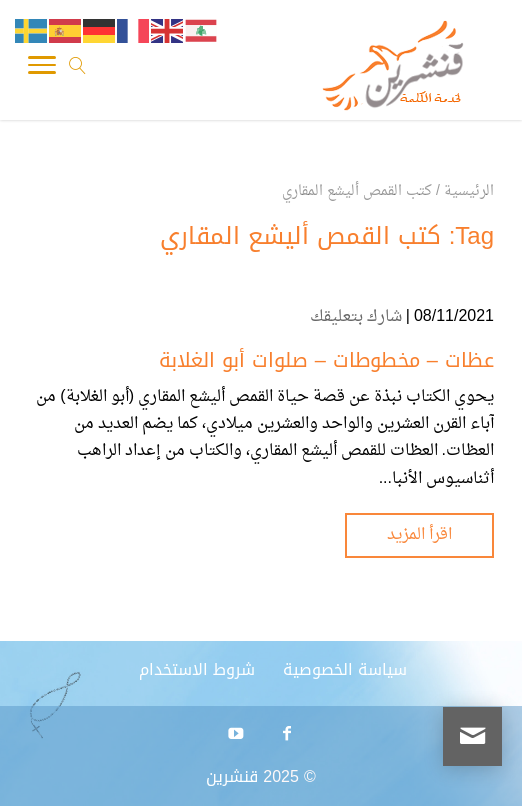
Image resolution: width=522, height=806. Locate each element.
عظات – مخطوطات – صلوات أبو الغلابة (326, 360)
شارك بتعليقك (356, 317)
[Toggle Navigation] (42, 70)
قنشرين (232, 776)
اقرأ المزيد (419, 535)
